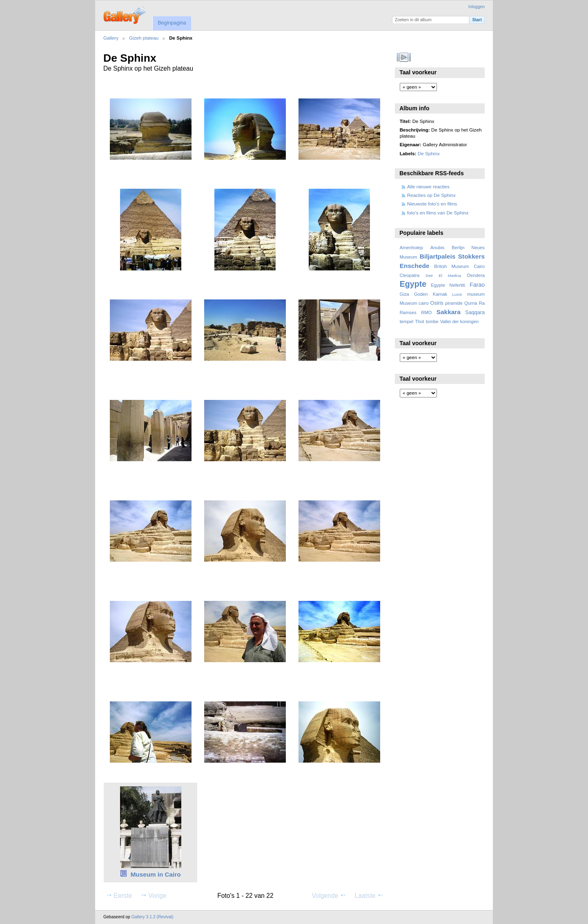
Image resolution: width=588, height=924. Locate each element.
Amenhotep (411, 248)
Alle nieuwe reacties (428, 186)
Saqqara (475, 312)
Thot (419, 321)
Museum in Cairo (156, 874)
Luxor (457, 294)
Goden (421, 294)
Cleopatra (410, 275)
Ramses (408, 312)
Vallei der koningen (460, 321)
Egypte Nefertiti (448, 285)
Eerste (119, 895)
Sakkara (449, 312)
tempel (407, 321)
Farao (477, 285)
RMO (426, 312)
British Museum (451, 266)
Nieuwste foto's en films (432, 204)
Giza (404, 294)
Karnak (440, 294)
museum (476, 294)
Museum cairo (414, 303)
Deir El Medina (443, 276)
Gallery (111, 38)
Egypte (413, 284)
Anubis (437, 248)
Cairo (479, 266)
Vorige (153, 895)
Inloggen (477, 7)
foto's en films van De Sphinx (438, 213)
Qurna (471, 303)
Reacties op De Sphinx (431, 195)
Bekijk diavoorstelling (404, 57)
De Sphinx (429, 153)
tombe (432, 321)
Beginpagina (172, 23)
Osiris (437, 303)
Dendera (476, 275)
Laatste (369, 895)
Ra (482, 303)
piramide (454, 303)
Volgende (329, 895)
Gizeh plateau (144, 38)
